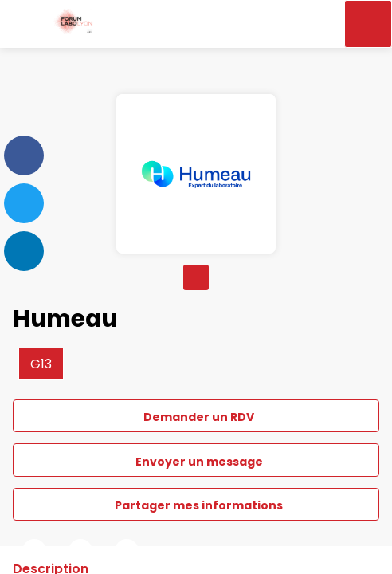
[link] (34, 551)
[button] (24, 24)
